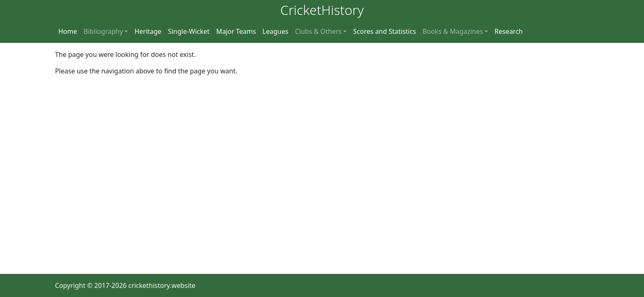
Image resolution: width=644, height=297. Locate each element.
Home (68, 31)
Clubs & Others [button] (318, 31)
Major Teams (236, 31)
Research (509, 31)
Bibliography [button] (103, 31)
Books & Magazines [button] (453, 31)
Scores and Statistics (385, 31)
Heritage (148, 31)
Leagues (275, 31)
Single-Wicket (189, 31)
